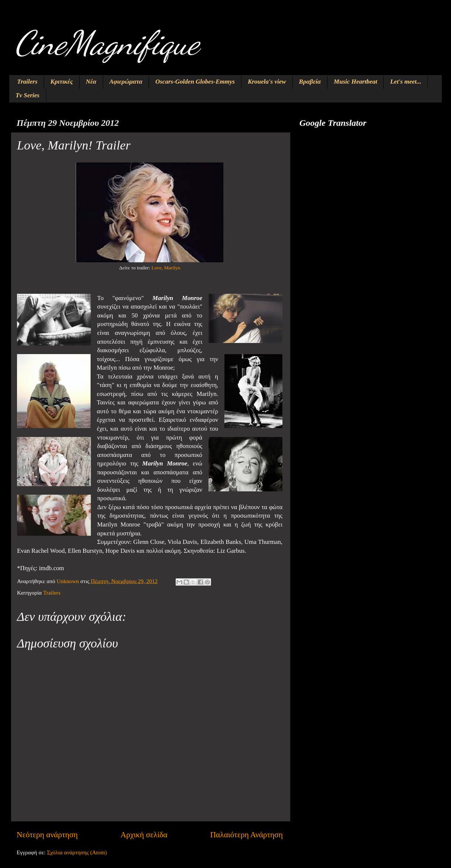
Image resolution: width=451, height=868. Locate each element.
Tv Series (28, 95)
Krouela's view (267, 82)
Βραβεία (310, 82)
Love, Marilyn (166, 268)
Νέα (91, 82)
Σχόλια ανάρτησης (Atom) (77, 852)
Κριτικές (62, 82)
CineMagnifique (107, 43)
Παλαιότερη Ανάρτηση (247, 835)
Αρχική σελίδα (144, 835)
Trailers (27, 82)
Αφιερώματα (126, 82)
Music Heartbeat (356, 82)
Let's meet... (406, 82)
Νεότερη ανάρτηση (47, 835)
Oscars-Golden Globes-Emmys (195, 82)
